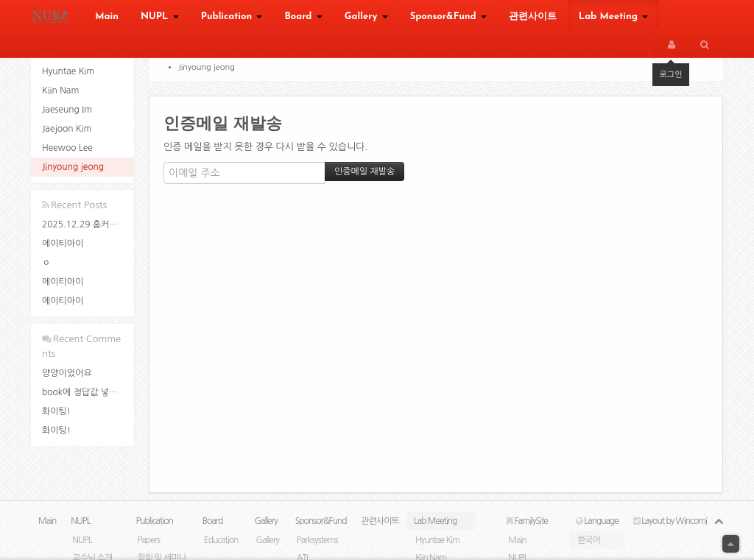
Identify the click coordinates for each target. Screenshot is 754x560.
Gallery (366, 17)
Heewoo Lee (67, 148)
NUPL (160, 17)
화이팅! (56, 411)
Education (221, 540)
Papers (148, 540)
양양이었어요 (67, 373)
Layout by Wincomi (670, 521)
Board (303, 17)
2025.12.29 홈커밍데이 (88, 224)
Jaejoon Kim (67, 129)
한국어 (589, 540)
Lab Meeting (613, 17)
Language (597, 521)
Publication (232, 17)
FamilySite (527, 521)
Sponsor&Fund (448, 17)
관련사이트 (533, 17)
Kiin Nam (60, 91)
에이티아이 (63, 244)
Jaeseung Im (67, 110)
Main (107, 17)
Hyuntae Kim (68, 71)
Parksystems (317, 540)
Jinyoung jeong (73, 167)
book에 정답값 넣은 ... (85, 392)
